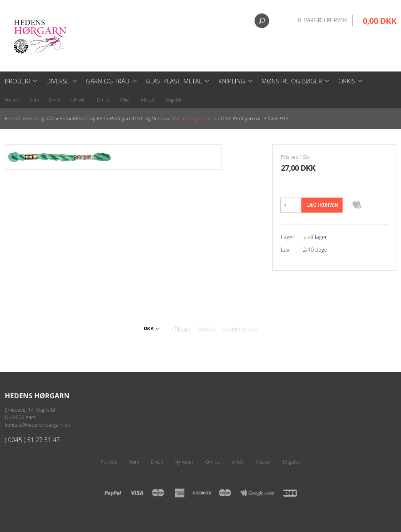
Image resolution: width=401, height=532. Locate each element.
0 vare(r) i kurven (322, 20)
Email (54, 100)
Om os (104, 100)
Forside (13, 100)
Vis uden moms (240, 329)
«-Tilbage (181, 329)
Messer (149, 100)
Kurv (34, 100)
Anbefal (206, 329)
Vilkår (126, 100)
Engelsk (174, 100)
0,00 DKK (379, 20)
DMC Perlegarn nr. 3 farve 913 (255, 118)
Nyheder (78, 100)
